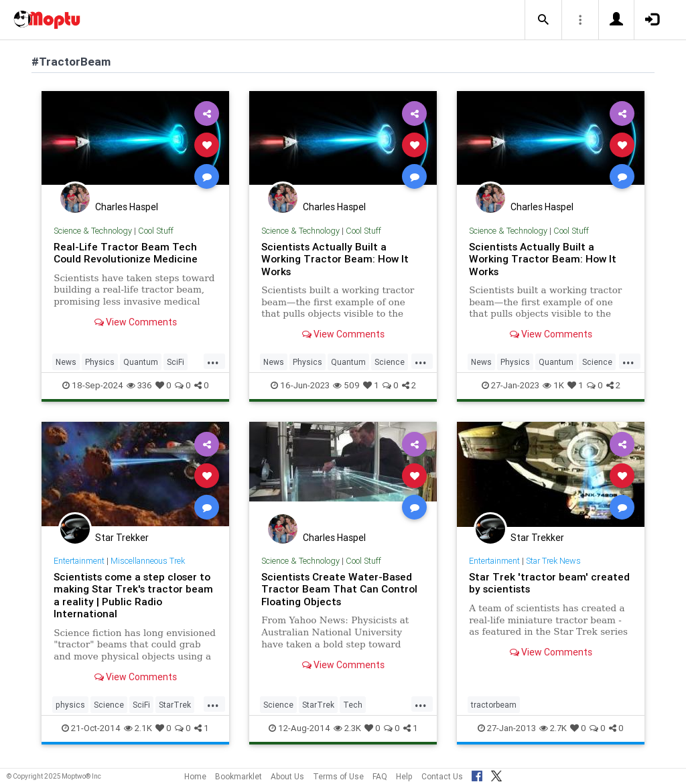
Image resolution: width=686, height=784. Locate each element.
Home (195, 776)
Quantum (141, 362)
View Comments (136, 322)
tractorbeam (494, 705)
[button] (543, 20)
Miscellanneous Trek (148, 561)
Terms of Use (338, 776)
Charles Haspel (127, 207)
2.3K (347, 728)
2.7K (553, 728)
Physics (100, 362)
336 (139, 385)
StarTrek (175, 705)
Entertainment (79, 561)
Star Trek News (553, 561)
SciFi (176, 362)
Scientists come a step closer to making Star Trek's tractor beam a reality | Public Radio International (133, 595)
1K (553, 385)
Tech (353, 705)
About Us (287, 776)
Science (390, 362)
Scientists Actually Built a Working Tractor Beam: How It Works (335, 259)
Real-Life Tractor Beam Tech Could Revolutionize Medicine (126, 253)
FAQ (380, 776)
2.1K (138, 728)
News (66, 362)
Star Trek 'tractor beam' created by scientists (549, 583)
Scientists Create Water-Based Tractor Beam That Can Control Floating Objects (339, 589)
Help (404, 776)
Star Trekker (122, 538)
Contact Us (442, 776)
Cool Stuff (156, 231)
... (213, 361)
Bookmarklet (238, 776)
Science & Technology (93, 231)
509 (346, 385)
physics (70, 705)
